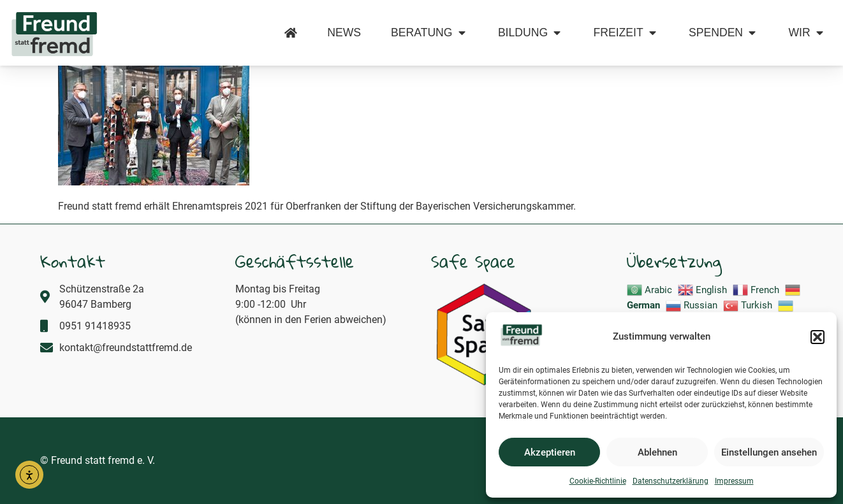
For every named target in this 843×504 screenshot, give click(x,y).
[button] (817, 337)
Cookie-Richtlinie (598, 481)
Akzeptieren (550, 452)
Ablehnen (657, 452)
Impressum (734, 481)
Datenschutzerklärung (671, 481)
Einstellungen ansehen (769, 452)
